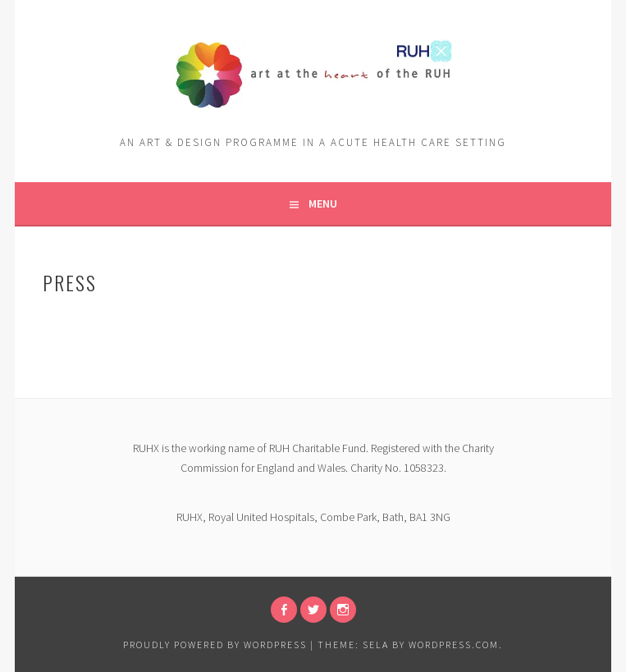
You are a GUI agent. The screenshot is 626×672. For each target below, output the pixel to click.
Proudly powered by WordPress (215, 645)
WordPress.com (454, 645)
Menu (323, 203)
